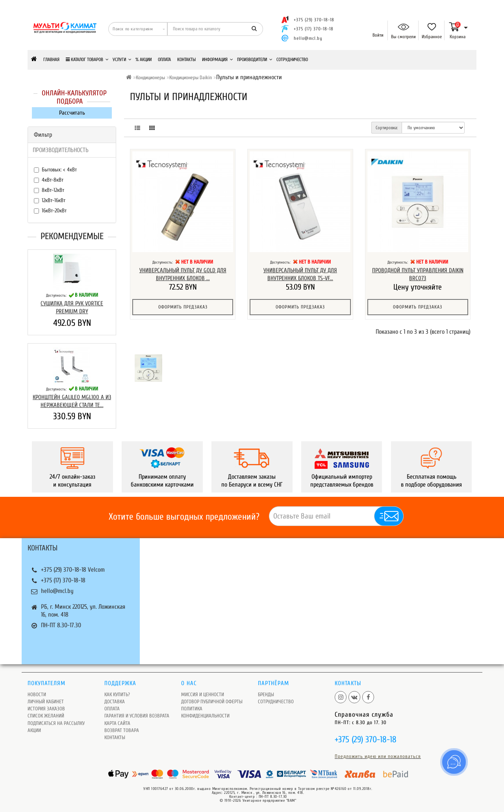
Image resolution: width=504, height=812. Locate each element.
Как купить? (117, 694)
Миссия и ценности (203, 694)
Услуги (122, 59)
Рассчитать (72, 113)
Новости (37, 694)
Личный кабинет (46, 701)
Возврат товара (122, 730)
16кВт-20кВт (50, 211)
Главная (51, 59)
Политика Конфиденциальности (205, 712)
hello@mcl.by (308, 38)
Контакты (186, 59)
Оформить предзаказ (183, 307)
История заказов (46, 709)
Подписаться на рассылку (56, 723)
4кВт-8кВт (49, 180)
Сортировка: (387, 128)
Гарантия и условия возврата (137, 716)
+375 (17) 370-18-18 (63, 580)
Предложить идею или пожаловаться (378, 756)
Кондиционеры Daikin (191, 77)
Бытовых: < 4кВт (55, 170)
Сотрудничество (292, 59)
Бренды (266, 694)
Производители (255, 59)
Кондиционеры (150, 77)
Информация (218, 59)
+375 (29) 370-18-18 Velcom (73, 570)
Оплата (164, 59)
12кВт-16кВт (50, 200)
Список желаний (46, 716)
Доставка (115, 701)
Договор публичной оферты (212, 701)
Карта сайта (117, 723)
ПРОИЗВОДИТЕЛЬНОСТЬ (61, 150)
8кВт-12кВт (49, 190)
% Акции (144, 59)
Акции (34, 730)
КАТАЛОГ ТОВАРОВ (87, 59)
